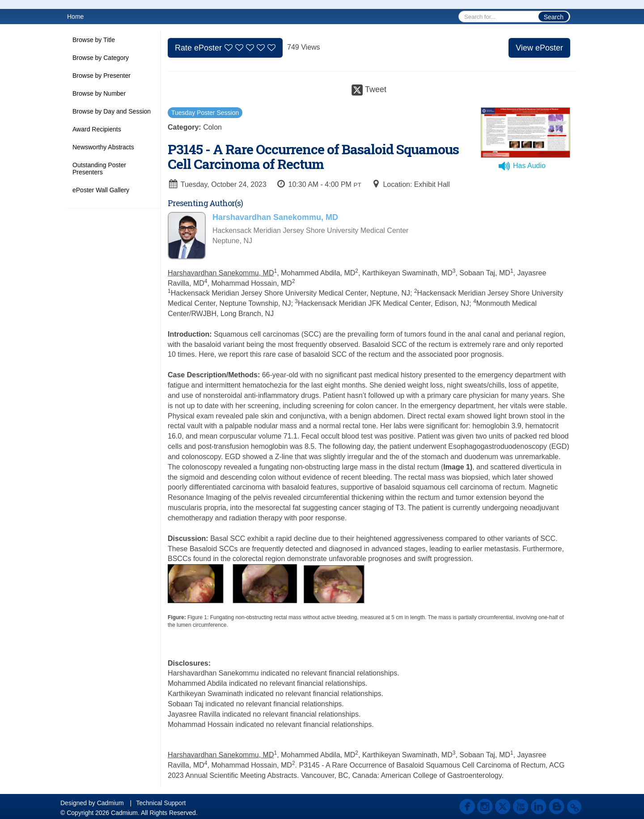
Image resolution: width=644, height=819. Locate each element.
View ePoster (539, 48)
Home (75, 17)
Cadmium (110, 803)
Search (554, 17)
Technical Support (161, 803)
